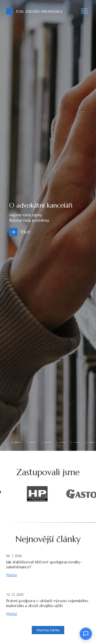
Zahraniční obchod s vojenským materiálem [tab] (27, 444)
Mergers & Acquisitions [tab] (56, 444)
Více (25, 232)
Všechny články (48, 630)
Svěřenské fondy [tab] (71, 444)
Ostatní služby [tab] (86, 444)
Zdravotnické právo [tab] (42, 444)
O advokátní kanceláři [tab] (12, 444)
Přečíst (12, 575)
